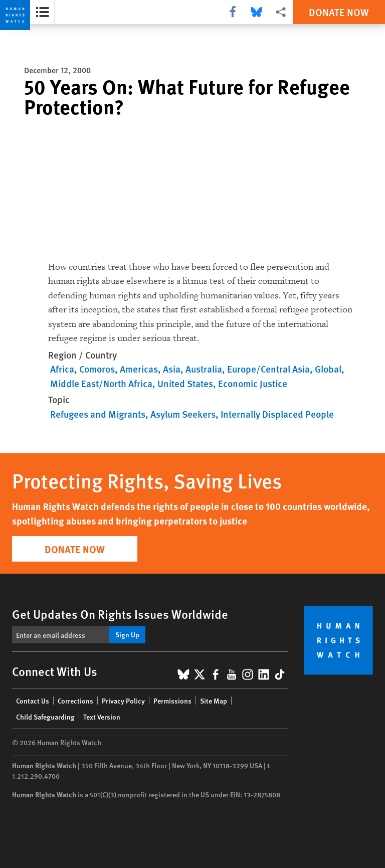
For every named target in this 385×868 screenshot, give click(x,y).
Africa (62, 369)
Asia (172, 369)
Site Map (214, 701)
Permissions (172, 701)
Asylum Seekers (183, 414)
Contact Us (33, 701)
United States (185, 383)
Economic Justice (253, 383)
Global (328, 369)
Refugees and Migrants (98, 414)
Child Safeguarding (45, 717)
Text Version (102, 717)
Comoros (97, 369)
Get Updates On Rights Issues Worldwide (120, 614)
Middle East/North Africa (101, 383)
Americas (139, 369)
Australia (204, 369)
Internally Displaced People (277, 414)
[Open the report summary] (42, 12)
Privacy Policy (123, 701)
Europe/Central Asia (268, 369)
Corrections (75, 701)
